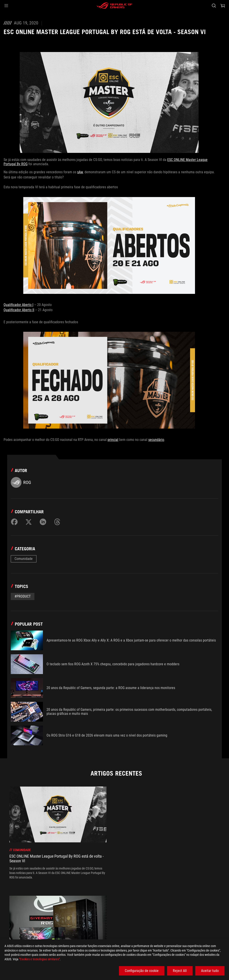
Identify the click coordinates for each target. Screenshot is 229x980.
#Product (23, 596)
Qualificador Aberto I (18, 305)
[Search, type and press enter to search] (214, 6)
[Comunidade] (56, 918)
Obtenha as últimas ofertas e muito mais (174, 928)
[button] (6, 6)
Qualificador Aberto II (19, 310)
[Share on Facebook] (14, 522)
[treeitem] (58, 833)
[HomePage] (7, 918)
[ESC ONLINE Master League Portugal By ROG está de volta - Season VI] (120, 918)
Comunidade (24, 559)
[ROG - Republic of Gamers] (114, 6)
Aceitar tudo (210, 971)
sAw (80, 172)
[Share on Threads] (57, 522)
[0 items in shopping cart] (223, 6)
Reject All (180, 971)
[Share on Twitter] (29, 522)
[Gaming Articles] (29, 918)
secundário (156, 440)
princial (113, 440)
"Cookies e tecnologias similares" (39, 959)
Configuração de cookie (142, 971)
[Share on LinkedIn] (43, 522)
